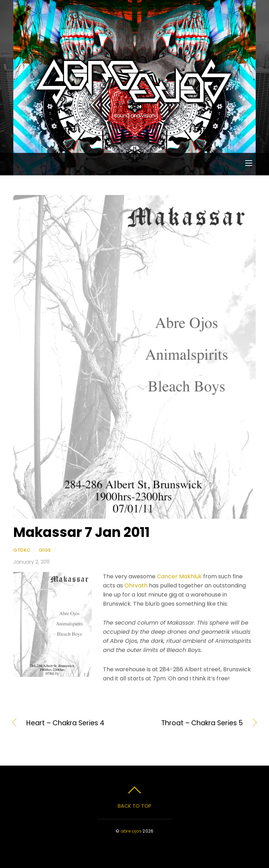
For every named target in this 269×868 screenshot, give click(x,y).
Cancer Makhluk (179, 576)
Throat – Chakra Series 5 (192, 723)
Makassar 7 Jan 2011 (81, 532)
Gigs (45, 550)
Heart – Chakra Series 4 (65, 723)
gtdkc (22, 550)
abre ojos (131, 831)
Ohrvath (136, 586)
